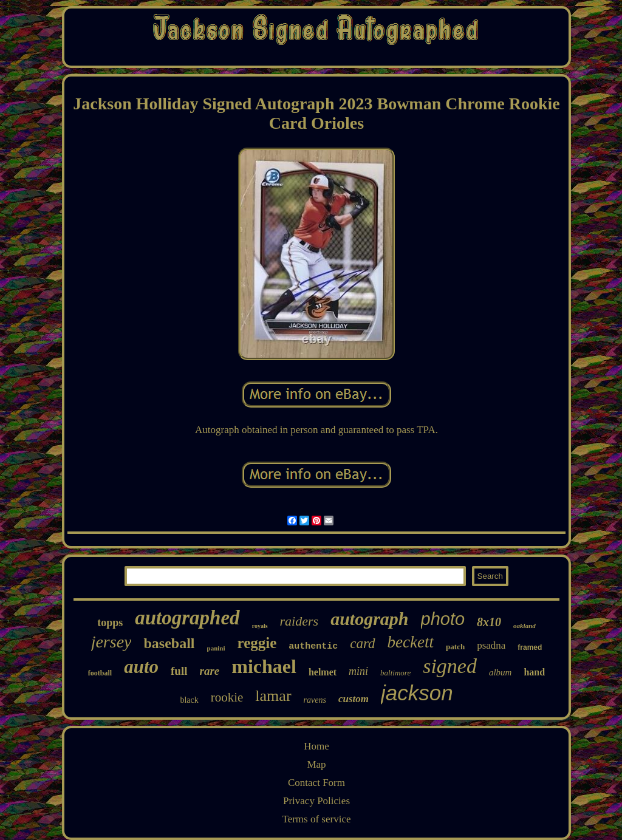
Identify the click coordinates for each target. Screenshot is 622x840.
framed (530, 647)
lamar (273, 696)
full (179, 671)
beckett (411, 642)
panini (216, 648)
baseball (169, 643)
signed (450, 666)
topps (110, 623)
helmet (323, 672)
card (362, 644)
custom (354, 699)
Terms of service (316, 819)
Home (316, 746)
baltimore (395, 673)
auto (141, 667)
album (501, 672)
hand (534, 672)
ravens (315, 700)
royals (260, 626)
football (100, 673)
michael (264, 666)
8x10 (489, 622)
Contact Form (316, 783)
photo (443, 619)
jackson (417, 693)
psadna (491, 645)
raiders (299, 621)
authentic (313, 647)
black (189, 700)
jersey (111, 642)
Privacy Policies (316, 801)
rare (210, 671)
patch (455, 647)
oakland (525, 626)
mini (358, 671)
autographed (187, 618)
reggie (257, 643)
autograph (369, 619)
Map (316, 764)
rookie (227, 697)
